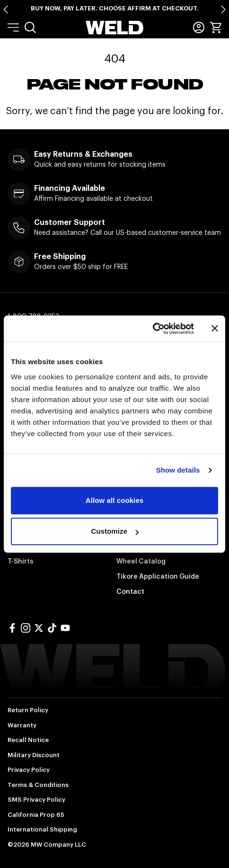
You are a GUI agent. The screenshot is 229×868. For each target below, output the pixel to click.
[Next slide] (223, 9)
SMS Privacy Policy (36, 800)
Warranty (22, 725)
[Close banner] (215, 329)
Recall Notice (28, 740)
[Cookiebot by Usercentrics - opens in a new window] (153, 329)
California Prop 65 (36, 815)
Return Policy (28, 710)
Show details (178, 470)
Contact (130, 591)
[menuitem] (30, 27)
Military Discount (34, 755)
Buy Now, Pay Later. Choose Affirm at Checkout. (115, 8)
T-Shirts (21, 561)
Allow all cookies (115, 500)
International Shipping (42, 829)
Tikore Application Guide (158, 576)
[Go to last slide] (6, 9)
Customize (115, 531)
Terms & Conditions (38, 785)
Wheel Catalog (141, 561)
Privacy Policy (29, 770)
